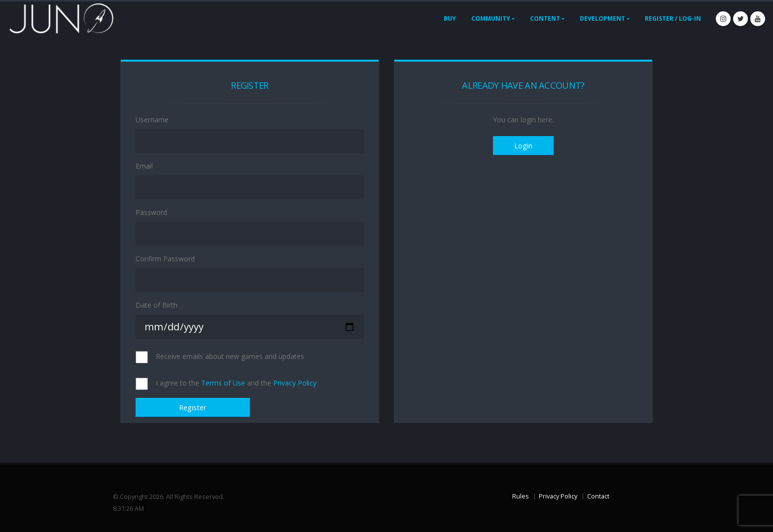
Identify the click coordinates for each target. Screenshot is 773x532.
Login (523, 146)
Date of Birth (157, 305)
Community (491, 18)
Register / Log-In (673, 18)
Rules (521, 496)
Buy (450, 18)
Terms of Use (223, 383)
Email (144, 166)
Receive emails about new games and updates (230, 356)
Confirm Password (165, 259)
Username (152, 120)
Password (151, 212)
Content (545, 18)
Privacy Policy (295, 383)
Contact (598, 496)
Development (602, 18)
